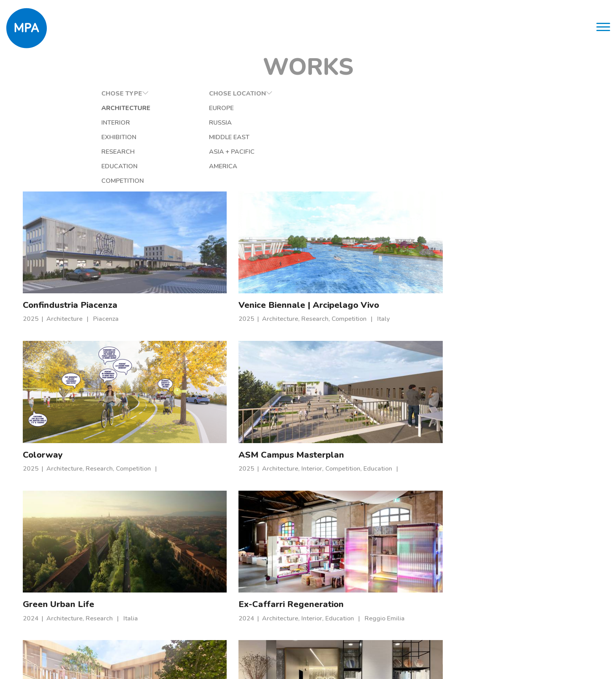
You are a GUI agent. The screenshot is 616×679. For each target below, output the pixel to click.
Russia (180, 123)
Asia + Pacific (191, 153)
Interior (86, 123)
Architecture (96, 109)
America (183, 167)
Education (90, 167)
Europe (181, 109)
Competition (93, 182)
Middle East (189, 138)
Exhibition (89, 138)
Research (89, 153)
